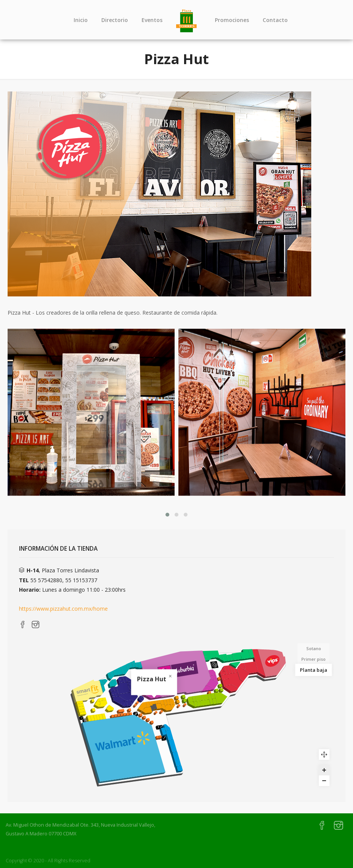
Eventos (152, 20)
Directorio (115, 20)
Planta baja (313, 670)
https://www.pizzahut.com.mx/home (63, 609)
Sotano (314, 648)
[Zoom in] (324, 770)
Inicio (81, 20)
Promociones (232, 20)
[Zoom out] (324, 781)
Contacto (275, 20)
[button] (167, 515)
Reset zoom (324, 755)
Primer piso (314, 659)
